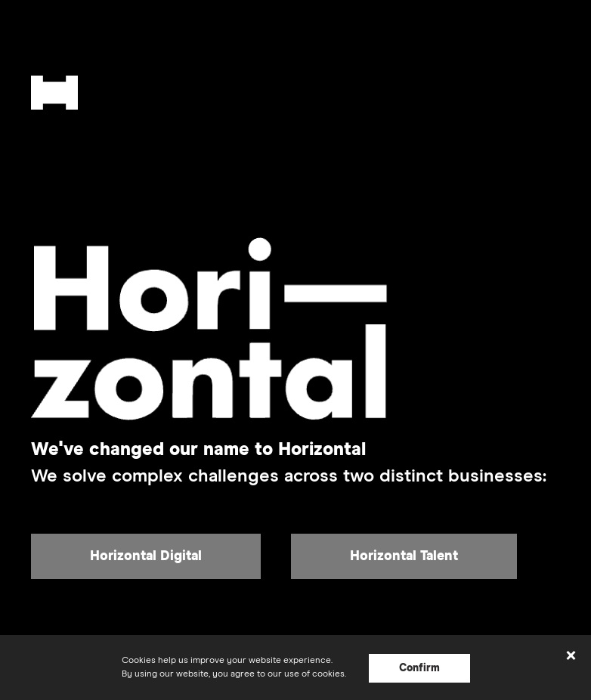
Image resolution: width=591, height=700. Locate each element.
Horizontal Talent (404, 556)
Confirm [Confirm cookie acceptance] (419, 668)
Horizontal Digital (146, 556)
